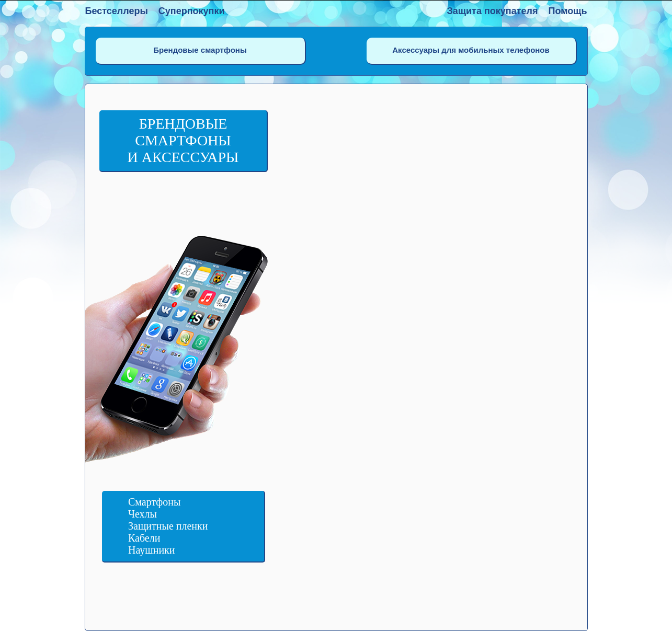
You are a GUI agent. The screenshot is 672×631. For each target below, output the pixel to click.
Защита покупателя (493, 11)
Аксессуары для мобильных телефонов (471, 50)
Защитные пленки (168, 526)
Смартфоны (154, 502)
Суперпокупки (192, 11)
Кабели (144, 538)
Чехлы (143, 514)
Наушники (152, 550)
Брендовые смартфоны (200, 50)
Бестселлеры (117, 11)
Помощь (567, 11)
